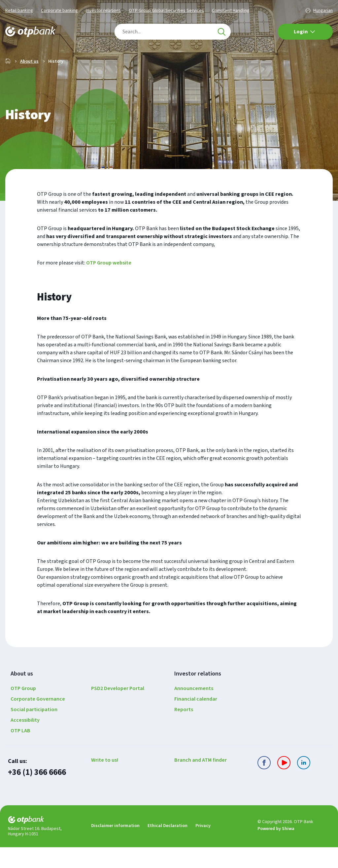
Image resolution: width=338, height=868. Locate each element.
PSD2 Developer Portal (118, 710)
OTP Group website (109, 284)
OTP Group (23, 710)
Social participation (34, 731)
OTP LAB (20, 752)
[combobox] (173, 32)
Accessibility (25, 741)
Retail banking (19, 11)
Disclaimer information (115, 847)
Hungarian (323, 11)
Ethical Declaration (168, 847)
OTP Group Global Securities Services (166, 11)
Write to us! (105, 781)
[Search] (221, 32)
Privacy (203, 847)
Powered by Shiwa (276, 850)
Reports (184, 731)
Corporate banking (59, 11)
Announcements (194, 710)
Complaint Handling (231, 11)
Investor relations (103, 11)
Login (304, 32)
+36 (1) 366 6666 (37, 794)
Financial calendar (196, 720)
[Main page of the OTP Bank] (30, 32)
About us (29, 83)
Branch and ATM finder (201, 781)
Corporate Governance (38, 720)
